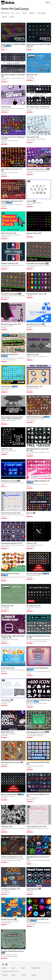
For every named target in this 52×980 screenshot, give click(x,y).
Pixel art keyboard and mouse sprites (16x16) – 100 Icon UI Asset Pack (12, 418)
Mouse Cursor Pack (7, 233)
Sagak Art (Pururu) (6, 892)
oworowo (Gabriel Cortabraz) (8, 360)
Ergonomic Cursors (32, 233)
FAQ (13, 968)
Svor (2, 422)
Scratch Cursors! (6, 668)
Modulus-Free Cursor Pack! (9, 324)
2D (13, 13)
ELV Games (29, 577)
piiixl (28, 515)
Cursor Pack (30, 75)
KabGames (4, 80)
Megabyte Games (5, 237)
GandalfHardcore (31, 420)
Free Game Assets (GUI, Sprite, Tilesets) (36, 641)
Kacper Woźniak (31, 547)
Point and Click (31, 137)
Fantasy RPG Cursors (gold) (9, 294)
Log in (48, 2)
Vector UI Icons (6, 700)
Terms (14, 975)
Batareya (29, 862)
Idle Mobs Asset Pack (7, 919)
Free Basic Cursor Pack (8, 263)
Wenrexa (3, 48)
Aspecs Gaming (5, 110)
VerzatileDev (30, 205)
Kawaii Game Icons (32, 889)
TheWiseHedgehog (6, 923)
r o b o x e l (29, 892)
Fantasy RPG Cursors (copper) (35, 263)
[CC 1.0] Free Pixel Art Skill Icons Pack (38, 794)
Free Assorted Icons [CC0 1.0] (10, 543)
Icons (18, 13)
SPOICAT (3, 830)
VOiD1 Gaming (5, 267)
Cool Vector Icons (6, 387)
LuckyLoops (4, 641)
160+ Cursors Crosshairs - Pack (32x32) (13, 75)
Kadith (28, 358)
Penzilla (28, 673)
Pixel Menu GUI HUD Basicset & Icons (12, 951)
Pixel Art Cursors (6, 107)
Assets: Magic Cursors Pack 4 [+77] (11, 169)
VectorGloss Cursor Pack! (34, 324)
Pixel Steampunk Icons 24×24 (35, 732)
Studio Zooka (4, 390)
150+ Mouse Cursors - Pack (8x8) (36, 107)
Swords (12, 17)
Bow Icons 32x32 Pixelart (34, 574)
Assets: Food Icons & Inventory (10, 574)
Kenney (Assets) (31, 78)
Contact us (36, 968)
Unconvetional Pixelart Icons (10, 354)
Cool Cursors (21, 9)
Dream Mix (29, 390)
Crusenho (29, 768)
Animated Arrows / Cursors (35, 294)
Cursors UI (30, 201)
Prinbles (29, 609)
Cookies (34, 975)
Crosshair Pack (5, 606)
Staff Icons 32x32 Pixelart (9, 794)
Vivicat (3, 484)
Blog (23, 968)
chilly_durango (5, 452)
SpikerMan (29, 296)
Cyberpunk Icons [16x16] (8, 481)
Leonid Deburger (31, 267)
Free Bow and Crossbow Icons (10, 857)
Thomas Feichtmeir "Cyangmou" (35, 736)
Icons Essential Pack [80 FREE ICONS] (38, 762)
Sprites (4, 17)
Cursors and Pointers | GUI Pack (36, 169)
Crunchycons (5, 826)
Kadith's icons (31, 355)
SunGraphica (30, 454)
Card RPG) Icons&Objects (9, 889)
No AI (25, 13)
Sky (27, 235)
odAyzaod (4, 328)
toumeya (3, 516)
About (4, 968)
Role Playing (42, 13)
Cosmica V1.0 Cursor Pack (9, 513)
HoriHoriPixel (4, 735)
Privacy (24, 975)
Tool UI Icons (5, 449)
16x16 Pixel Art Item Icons (34, 417)
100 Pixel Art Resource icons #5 (11, 762)
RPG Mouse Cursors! (33, 387)
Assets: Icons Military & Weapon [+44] (38, 481)
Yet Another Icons (32, 606)
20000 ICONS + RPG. (7, 732)
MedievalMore (5, 764)
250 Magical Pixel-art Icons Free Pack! (38, 857)
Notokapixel (30, 173)
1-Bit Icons (30, 543)
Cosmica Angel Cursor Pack (35, 826)
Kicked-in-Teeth (31, 141)
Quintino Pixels (5, 547)
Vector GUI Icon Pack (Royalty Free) (37, 668)
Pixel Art (32, 13)
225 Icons (29, 513)
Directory (5, 975)
